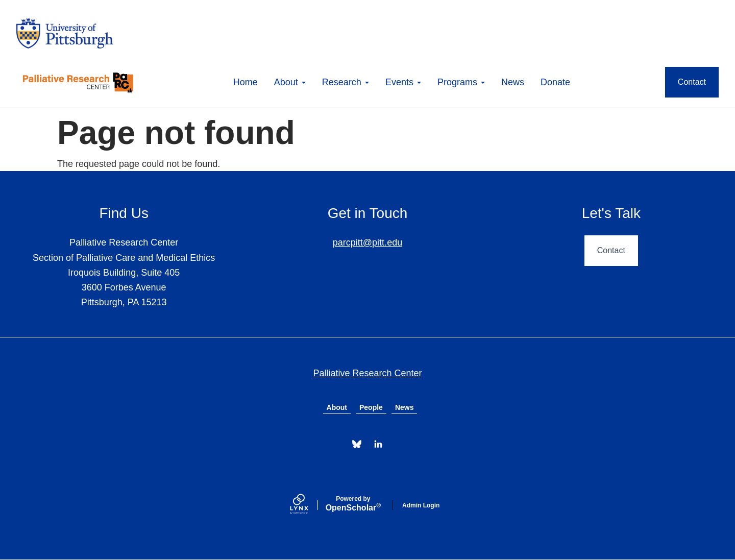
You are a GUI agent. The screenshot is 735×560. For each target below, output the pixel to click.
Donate (555, 82)
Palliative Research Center (367, 373)
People (371, 407)
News (513, 82)
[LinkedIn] (378, 444)
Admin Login (421, 505)
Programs (461, 82)
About (290, 82)
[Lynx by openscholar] (308, 505)
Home (246, 82)
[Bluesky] (357, 444)
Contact (692, 82)
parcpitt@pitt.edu (367, 242)
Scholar (353, 504)
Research (346, 82)
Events (403, 82)
